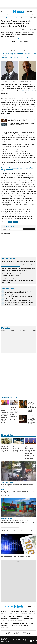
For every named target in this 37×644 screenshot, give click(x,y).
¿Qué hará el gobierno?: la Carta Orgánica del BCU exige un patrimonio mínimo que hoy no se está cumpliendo (31, 453)
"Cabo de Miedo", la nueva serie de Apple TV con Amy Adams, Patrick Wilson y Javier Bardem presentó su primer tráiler (32, 408)
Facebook (5, 607)
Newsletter (31, 607)
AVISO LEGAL (5, 626)
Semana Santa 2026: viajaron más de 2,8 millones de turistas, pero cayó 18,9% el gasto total (20, 303)
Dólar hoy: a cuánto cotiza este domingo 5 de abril (17, 265)
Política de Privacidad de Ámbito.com (23, 623)
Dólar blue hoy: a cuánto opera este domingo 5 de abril (18, 261)
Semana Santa (23, 8)
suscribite (30, 11)
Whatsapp (19, 607)
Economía (16, 15)
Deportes (4, 619)
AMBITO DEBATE (27, 633)
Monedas (3, 331)
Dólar (10, 8)
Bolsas (13, 331)
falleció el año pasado (28, 90)
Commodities (23, 331)
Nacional (19, 616)
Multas (27, 626)
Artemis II (16, 8)
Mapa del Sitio (5, 623)
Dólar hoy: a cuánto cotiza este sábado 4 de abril (16, 557)
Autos (3, 621)
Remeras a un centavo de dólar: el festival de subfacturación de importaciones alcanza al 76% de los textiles (18, 522)
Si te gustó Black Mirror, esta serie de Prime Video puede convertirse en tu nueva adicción (14, 414)
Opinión (4, 616)
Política (33, 15)
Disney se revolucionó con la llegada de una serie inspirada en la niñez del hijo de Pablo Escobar (22, 120)
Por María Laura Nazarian (6, 495)
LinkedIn (12, 607)
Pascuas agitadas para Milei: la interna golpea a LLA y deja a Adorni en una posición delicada (19, 296)
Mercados (24, 614)
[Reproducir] (18, 39)
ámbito (2, 18)
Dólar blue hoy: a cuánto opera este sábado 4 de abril (17, 531)
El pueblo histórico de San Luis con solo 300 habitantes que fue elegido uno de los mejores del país (18, 269)
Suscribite (29, 229)
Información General (28, 619)
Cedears (34, 331)
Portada (4, 612)
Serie (16, 18)
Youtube (15, 607)
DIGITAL (8, 633)
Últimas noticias (14, 612)
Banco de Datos (13, 614)
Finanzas (25, 15)
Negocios (32, 614)
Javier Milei (31, 8)
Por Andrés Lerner (4, 526)
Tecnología (22, 621)
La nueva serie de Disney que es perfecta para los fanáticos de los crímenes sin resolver (32, 420)
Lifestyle (11, 616)
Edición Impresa (14, 619)
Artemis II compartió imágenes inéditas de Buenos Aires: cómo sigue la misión (18, 292)
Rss (29, 621)
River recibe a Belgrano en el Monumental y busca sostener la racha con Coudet (17, 275)
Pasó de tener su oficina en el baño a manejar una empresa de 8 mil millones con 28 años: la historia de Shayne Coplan (17, 281)
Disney (16, 222)
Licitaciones (5, 628)
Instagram (8, 607)
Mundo (27, 616)
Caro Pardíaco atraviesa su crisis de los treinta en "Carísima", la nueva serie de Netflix (4, 416)
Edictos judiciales (16, 626)
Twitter (2, 607)
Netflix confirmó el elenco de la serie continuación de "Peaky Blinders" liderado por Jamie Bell (21, 124)
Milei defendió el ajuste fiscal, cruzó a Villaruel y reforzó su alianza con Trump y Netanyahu (20, 300)
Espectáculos (9, 18)
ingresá (34, 11)
